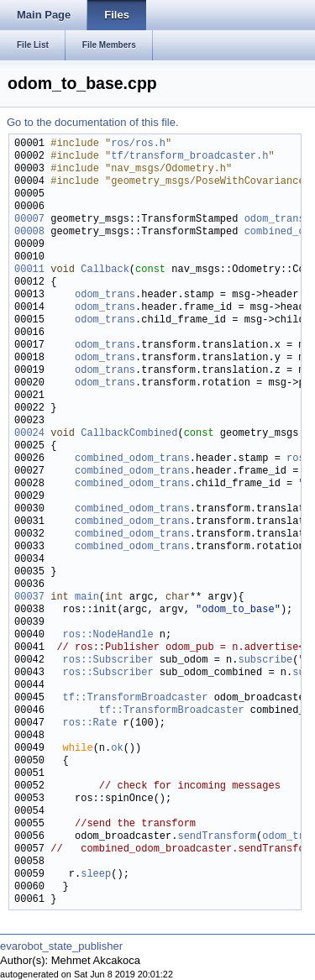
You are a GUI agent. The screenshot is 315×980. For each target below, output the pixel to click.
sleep (96, 875)
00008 (29, 232)
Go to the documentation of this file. (93, 122)
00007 (29, 220)
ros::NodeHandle (108, 635)
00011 (29, 270)
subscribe (265, 660)
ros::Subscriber (108, 660)
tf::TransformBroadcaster (136, 698)
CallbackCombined (129, 434)
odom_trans (275, 220)
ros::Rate (90, 723)
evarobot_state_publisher (61, 946)
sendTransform (217, 837)
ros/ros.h (138, 144)
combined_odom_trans (132, 459)
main (87, 597)
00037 (29, 597)
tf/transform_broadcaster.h (189, 157)
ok (117, 749)
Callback (105, 270)
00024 (29, 434)
